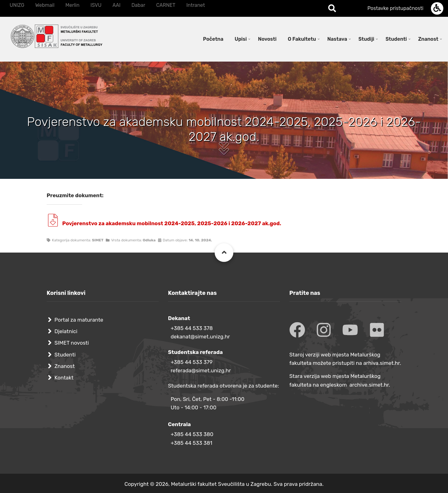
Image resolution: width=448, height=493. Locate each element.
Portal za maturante (79, 320)
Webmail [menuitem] (45, 5)
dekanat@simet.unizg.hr (200, 337)
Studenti (65, 355)
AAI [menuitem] (116, 5)
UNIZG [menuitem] (17, 5)
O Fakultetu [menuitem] (302, 39)
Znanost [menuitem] (428, 39)
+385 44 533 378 (191, 328)
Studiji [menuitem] (366, 39)
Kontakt (64, 378)
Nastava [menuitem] (337, 39)
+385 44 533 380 (192, 434)
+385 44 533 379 (191, 362)
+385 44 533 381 (191, 443)
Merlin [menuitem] (72, 5)
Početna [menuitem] (213, 39)
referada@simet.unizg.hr (201, 370)
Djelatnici (66, 331)
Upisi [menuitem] (241, 39)
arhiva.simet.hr (382, 363)
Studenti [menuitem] (396, 39)
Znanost (65, 366)
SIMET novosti (72, 343)
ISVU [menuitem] (96, 5)
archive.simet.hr (369, 385)
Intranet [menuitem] (196, 5)
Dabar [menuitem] (138, 5)
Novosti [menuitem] (267, 39)
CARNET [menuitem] (166, 5)
